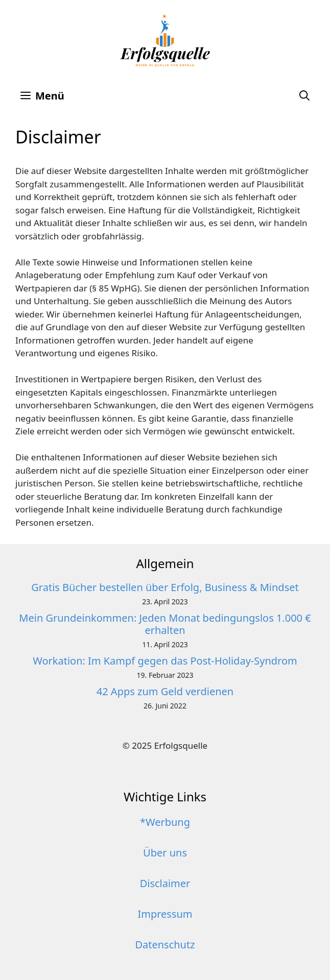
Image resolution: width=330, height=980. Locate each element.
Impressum (165, 914)
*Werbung (165, 822)
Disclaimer (165, 883)
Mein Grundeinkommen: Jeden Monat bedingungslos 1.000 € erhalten (165, 624)
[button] (304, 96)
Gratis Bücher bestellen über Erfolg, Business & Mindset (165, 587)
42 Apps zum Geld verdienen (165, 691)
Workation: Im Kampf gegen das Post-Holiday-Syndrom (165, 661)
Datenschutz (165, 945)
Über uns (165, 853)
